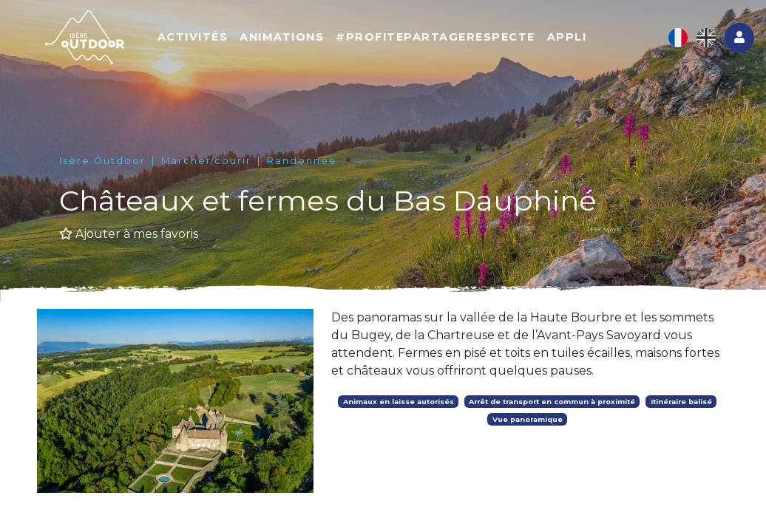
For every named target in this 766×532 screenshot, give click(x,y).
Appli (567, 37)
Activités (193, 37)
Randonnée (302, 161)
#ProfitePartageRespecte (435, 37)
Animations (282, 37)
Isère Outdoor (102, 161)
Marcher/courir (206, 161)
